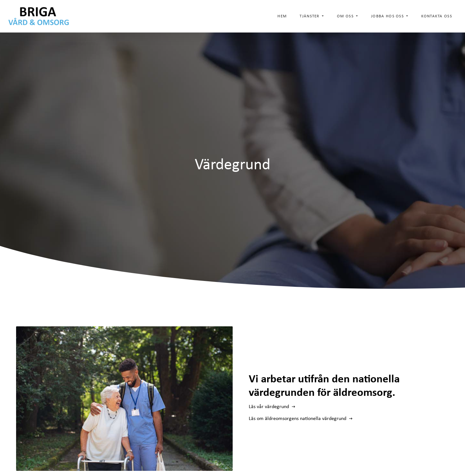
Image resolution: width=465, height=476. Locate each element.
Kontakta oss (437, 16)
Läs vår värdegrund (270, 406)
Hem (282, 16)
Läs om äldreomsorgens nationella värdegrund (298, 418)
